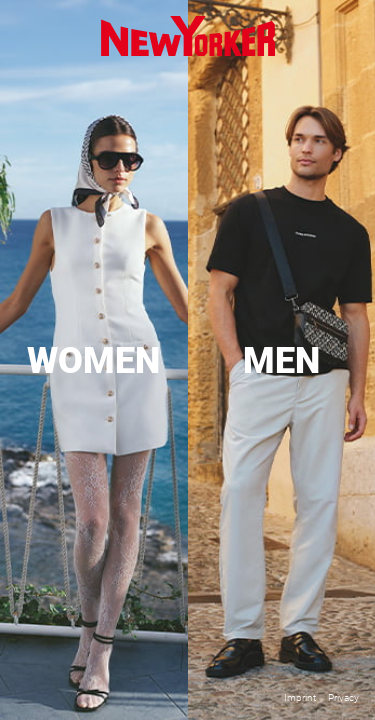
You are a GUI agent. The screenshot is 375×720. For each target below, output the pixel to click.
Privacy (343, 697)
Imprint (300, 697)
